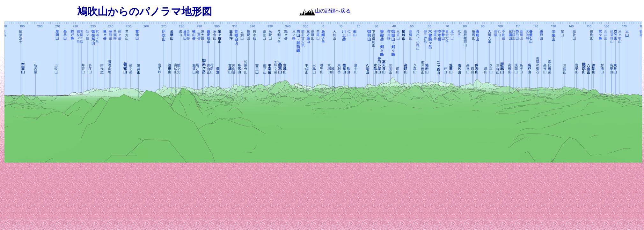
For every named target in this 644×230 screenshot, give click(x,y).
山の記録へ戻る (333, 11)
